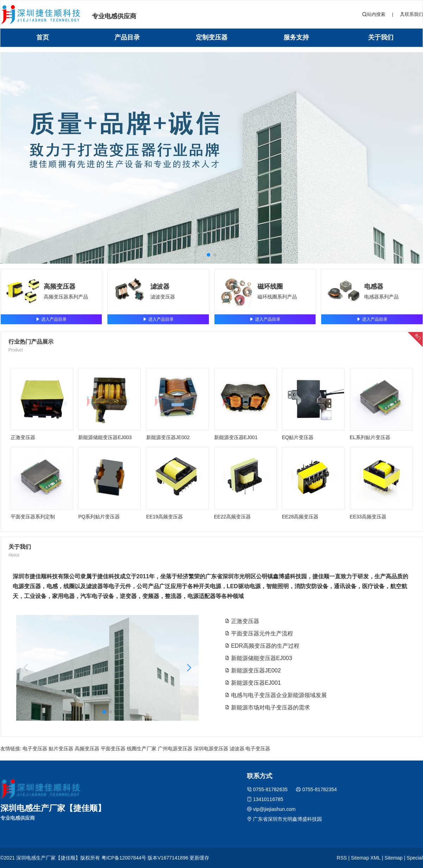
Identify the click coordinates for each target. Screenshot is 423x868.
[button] (209, 255)
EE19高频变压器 (164, 517)
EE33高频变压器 (368, 517)
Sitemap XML (366, 858)
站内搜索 (374, 14)
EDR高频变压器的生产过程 (262, 646)
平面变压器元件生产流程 (259, 633)
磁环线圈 (270, 287)
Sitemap (394, 858)
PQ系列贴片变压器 (99, 517)
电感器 (374, 287)
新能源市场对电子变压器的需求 (267, 707)
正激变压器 (23, 437)
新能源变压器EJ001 (236, 437)
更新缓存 (199, 858)
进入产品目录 (51, 319)
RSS (342, 858)
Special (415, 858)
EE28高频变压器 (300, 517)
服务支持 (296, 37)
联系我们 (411, 14)
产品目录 (127, 37)
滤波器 (160, 287)
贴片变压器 (61, 749)
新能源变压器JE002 (168, 437)
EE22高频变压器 (232, 517)
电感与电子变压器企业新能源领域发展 (276, 695)
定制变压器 (212, 37)
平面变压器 (113, 749)
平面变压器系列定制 (33, 517)
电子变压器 (35, 749)
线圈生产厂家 (142, 749)
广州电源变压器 (175, 749)
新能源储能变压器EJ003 (105, 437)
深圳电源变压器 (211, 749)
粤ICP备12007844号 (124, 858)
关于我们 (381, 37)
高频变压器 (60, 287)
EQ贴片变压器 (298, 437)
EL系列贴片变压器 (370, 437)
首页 (43, 37)
